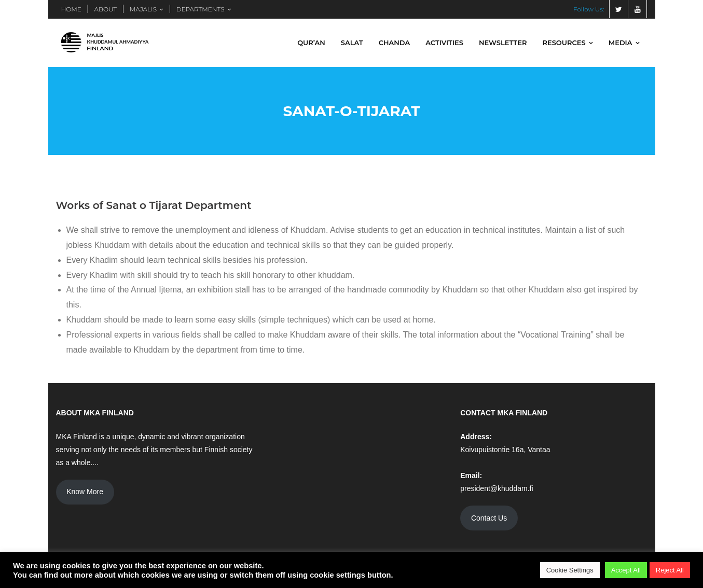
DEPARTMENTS (201, 9)
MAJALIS (143, 9)
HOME (71, 9)
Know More (85, 492)
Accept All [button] (626, 570)
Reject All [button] (670, 570)
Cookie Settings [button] (570, 570)
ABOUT (105, 9)
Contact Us (489, 518)
